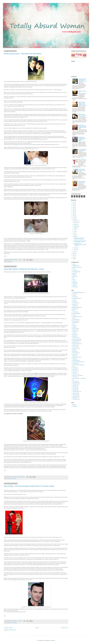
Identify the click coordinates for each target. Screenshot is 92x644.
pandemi (74, 356)
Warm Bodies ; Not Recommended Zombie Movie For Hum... (80, 245)
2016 (74, 214)
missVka (74, 275)
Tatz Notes (74, 285)
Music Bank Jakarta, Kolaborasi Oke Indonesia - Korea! (24, 269)
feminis (74, 326)
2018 (74, 211)
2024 (74, 202)
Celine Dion (75, 312)
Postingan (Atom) (12, 630)
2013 (74, 219)
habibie (74, 327)
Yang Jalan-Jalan (76, 392)
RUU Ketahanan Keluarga (77, 365)
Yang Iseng (75, 390)
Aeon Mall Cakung (76, 298)
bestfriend (74, 306)
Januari (75, 250)
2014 (74, 218)
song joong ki (75, 371)
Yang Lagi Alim (75, 396)
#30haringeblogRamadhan (78, 292)
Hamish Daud (75, 329)
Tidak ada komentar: (21, 477)
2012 (74, 252)
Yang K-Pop (14, 479)
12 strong (74, 294)
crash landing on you (76, 317)
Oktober (75, 224)
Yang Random (75, 399)
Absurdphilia (75, 406)
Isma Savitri (75, 270)
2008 (74, 259)
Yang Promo (75, 398)
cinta (73, 315)
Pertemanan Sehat (76, 357)
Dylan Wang (75, 323)
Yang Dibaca (75, 383)
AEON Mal (74, 297)
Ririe (73, 278)
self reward (75, 368)
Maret (75, 236)
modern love (75, 345)
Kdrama (74, 336)
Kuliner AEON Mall (76, 341)
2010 (74, 255)
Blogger (53, 641)
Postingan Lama (65, 628)
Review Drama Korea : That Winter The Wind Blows (23, 54)
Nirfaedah (74, 351)
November (76, 223)
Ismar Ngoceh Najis (76, 272)
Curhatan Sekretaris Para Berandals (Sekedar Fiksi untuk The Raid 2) (82, 81)
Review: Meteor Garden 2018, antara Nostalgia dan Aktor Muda (83, 127)
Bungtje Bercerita (76, 266)
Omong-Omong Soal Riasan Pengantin (83, 150)
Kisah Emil (74, 273)
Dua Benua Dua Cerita (77, 267)
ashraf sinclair (75, 303)
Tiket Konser (75, 377)
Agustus (75, 228)
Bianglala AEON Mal (76, 307)
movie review (75, 347)
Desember (76, 221)
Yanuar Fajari (75, 287)
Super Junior (75, 374)
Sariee (74, 279)
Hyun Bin (74, 332)
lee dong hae (75, 342)
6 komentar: (20, 260)
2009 (74, 257)
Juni (75, 231)
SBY (73, 366)
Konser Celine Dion (76, 339)
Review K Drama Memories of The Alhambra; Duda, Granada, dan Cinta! (82, 104)
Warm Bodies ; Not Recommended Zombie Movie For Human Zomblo (29, 486)
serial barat (75, 369)
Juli (74, 230)
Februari (75, 248)
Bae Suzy (74, 304)
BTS (73, 310)
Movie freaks (75, 276)
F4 (73, 324)
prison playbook (75, 360)
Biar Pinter (74, 309)
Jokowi (74, 333)
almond (74, 300)
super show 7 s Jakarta (77, 375)
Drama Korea (75, 320)
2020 (74, 207)
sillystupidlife (75, 282)
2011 (74, 254)
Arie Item (74, 264)
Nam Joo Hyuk (75, 348)
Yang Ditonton (9, 262)
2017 (74, 212)
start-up (74, 372)
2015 (74, 216)
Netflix (74, 350)
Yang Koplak (15, 623)
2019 (74, 209)
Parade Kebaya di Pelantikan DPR (82, 182)
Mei (75, 233)
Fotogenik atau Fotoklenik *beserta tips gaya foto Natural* (82, 139)
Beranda (37, 628)
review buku (75, 363)
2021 (74, 206)
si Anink (74, 281)
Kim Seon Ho (75, 338)
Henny (74, 269)
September (76, 226)
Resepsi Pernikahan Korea (78, 362)
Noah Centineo (75, 353)
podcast (74, 359)
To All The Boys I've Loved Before (79, 378)
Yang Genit (75, 387)
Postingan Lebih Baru (8, 628)
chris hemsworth (76, 313)
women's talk (75, 381)
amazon (74, 301)
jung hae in (75, 335)
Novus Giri (74, 354)
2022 (74, 204)
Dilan (73, 318)
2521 (73, 295)
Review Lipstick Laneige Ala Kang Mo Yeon (82, 170)
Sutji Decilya (75, 284)
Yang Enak (74, 386)
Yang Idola (74, 389)
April (75, 235)
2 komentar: (20, 621)
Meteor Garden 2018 (76, 344)
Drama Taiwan (75, 321)
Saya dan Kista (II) (82, 159)
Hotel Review (75, 330)
